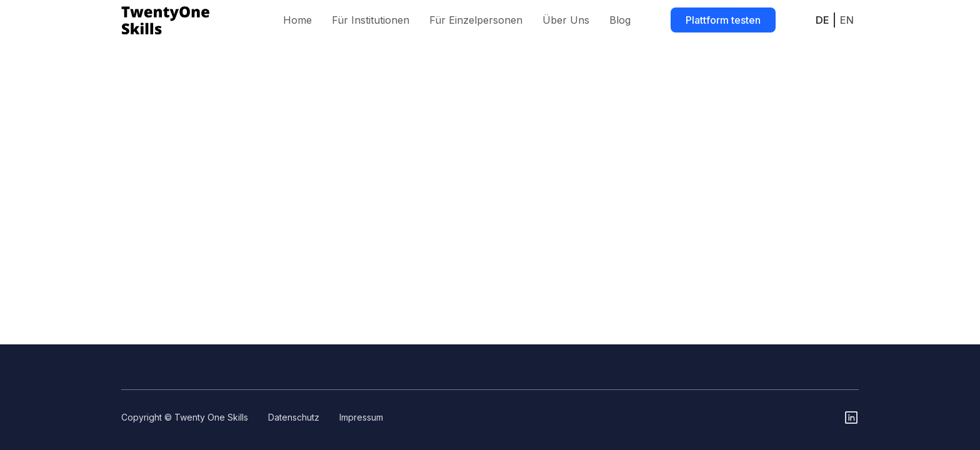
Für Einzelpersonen (476, 20)
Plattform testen (723, 20)
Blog (620, 20)
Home (297, 20)
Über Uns (566, 20)
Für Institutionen (371, 20)
